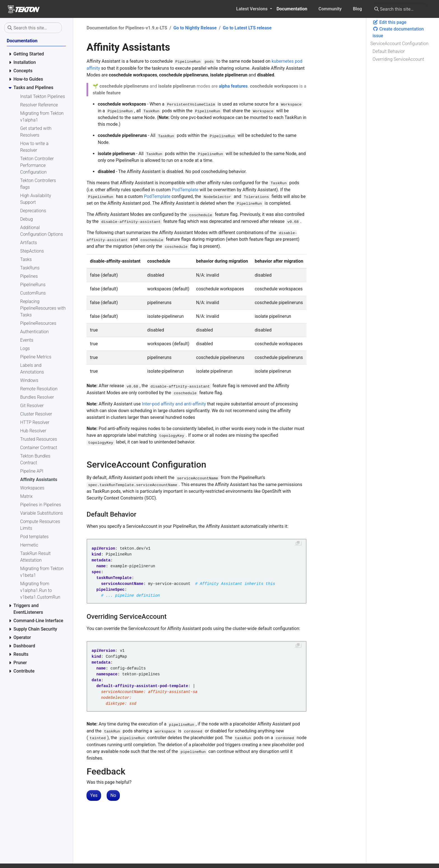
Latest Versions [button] (252, 9)
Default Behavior (389, 51)
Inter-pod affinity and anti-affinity (174, 404)
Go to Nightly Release (195, 28)
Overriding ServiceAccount (398, 59)
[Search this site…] (400, 9)
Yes (94, 795)
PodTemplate (185, 190)
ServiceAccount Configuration (400, 44)
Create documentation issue (398, 32)
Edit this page (390, 22)
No (113, 795)
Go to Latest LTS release (247, 28)
